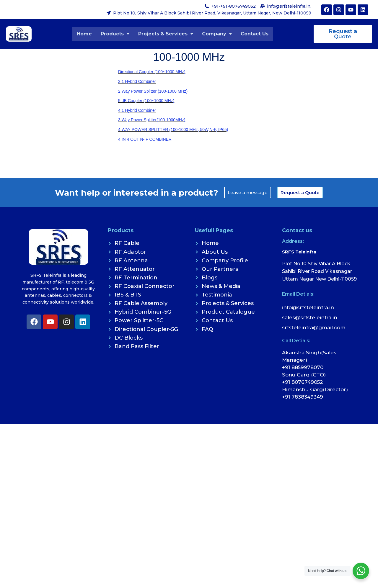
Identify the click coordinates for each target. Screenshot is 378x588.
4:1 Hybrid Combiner (137, 110)
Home (84, 34)
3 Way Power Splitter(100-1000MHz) (152, 120)
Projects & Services (166, 34)
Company (217, 34)
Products (115, 34)
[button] (115, 34)
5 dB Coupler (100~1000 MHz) (146, 101)
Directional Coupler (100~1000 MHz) (152, 72)
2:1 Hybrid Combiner (137, 81)
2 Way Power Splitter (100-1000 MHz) (153, 91)
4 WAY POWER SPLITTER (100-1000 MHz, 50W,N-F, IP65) (173, 130)
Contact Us (255, 34)
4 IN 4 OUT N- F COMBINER (145, 139)
